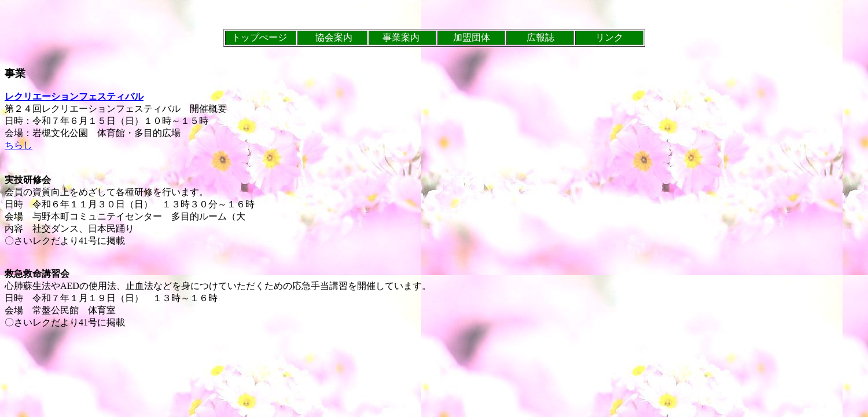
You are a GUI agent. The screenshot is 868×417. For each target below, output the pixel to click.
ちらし (19, 145)
